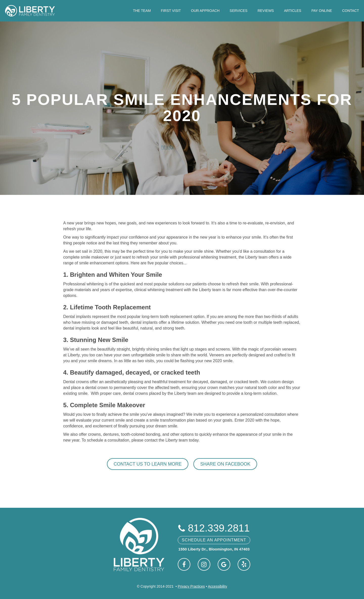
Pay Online (322, 11)
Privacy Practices (191, 586)
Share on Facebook (225, 464)
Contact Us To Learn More (148, 464)
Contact (350, 11)
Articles (292, 11)
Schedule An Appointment (214, 540)
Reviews (266, 11)
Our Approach (205, 11)
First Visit (171, 11)
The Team (142, 11)
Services (238, 11)
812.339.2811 (214, 528)
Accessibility (217, 586)
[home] (30, 11)
